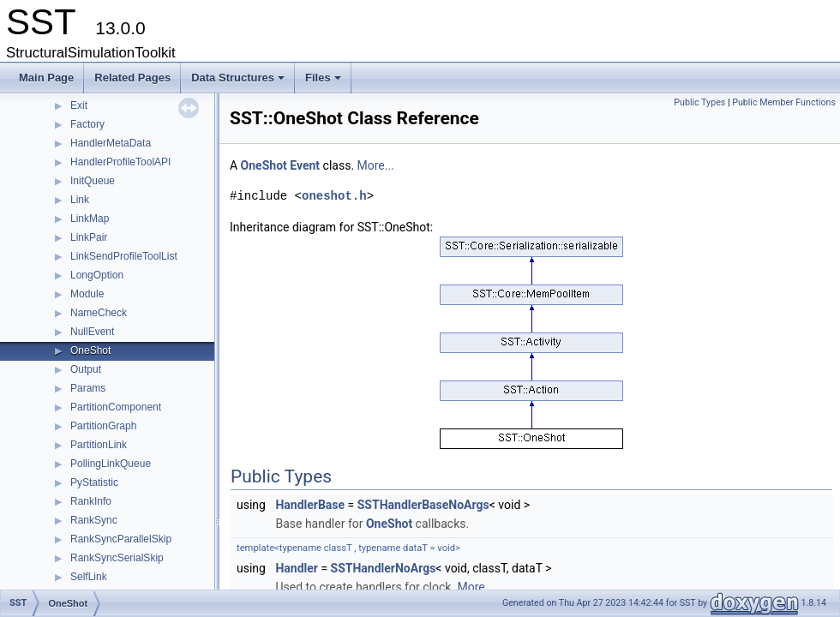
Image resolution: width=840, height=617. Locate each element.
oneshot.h (334, 196)
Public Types (699, 102)
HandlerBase (310, 505)
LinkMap (90, 219)
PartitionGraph (103, 426)
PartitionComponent (116, 407)
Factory (87, 124)
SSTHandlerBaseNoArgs (423, 505)
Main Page (46, 78)
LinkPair (89, 237)
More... (376, 165)
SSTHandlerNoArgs (384, 568)
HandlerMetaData (111, 143)
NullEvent (92, 332)
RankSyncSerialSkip (117, 558)
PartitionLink (99, 445)
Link (80, 200)
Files (324, 82)
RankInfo (91, 501)
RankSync (94, 520)
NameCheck (99, 313)
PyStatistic (94, 482)
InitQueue (93, 181)
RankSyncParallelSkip (121, 539)
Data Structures (239, 82)
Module (87, 294)
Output (86, 369)
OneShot (90, 350)
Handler (297, 568)
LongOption (97, 275)
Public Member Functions (784, 102)
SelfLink (89, 577)
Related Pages (132, 78)
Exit (79, 105)
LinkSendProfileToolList (124, 256)
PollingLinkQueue (111, 464)
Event (305, 165)
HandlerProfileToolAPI (120, 162)
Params (88, 388)
